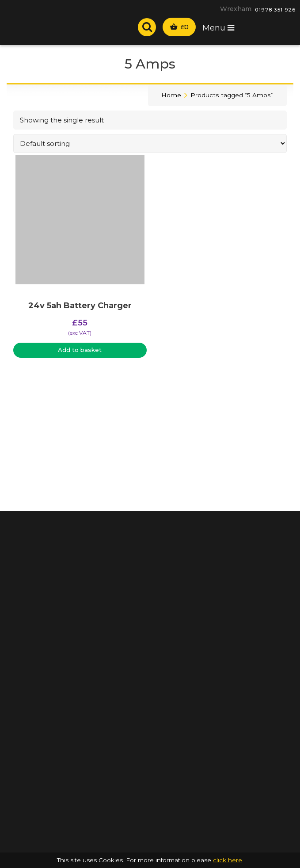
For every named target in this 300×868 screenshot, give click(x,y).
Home (171, 95)
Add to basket (80, 350)
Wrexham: (236, 9)
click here (228, 860)
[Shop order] (150, 143)
